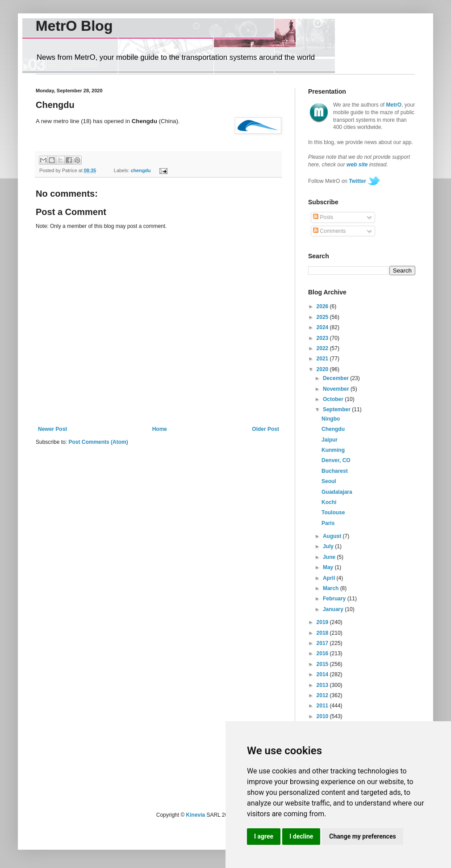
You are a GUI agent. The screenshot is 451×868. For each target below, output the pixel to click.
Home (160, 429)
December (336, 378)
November (337, 389)
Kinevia (196, 815)
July (329, 546)
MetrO (394, 105)
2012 (323, 695)
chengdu (141, 170)
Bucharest (335, 471)
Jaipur (330, 440)
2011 (323, 706)
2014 (323, 674)
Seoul (329, 481)
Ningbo (331, 419)
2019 (323, 622)
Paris (328, 523)
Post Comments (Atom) (98, 442)
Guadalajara (337, 492)
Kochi (329, 502)
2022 (323, 348)
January (334, 609)
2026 (323, 306)
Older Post (265, 429)
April (330, 578)
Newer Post (52, 429)
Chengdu (333, 429)
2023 (323, 338)
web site (357, 165)
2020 (323, 369)
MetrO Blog (74, 26)
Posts (323, 217)
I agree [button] (264, 836)
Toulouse (333, 513)
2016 (323, 653)
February (335, 599)
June (330, 557)
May (329, 567)
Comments (329, 231)
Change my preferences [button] (362, 836)
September (337, 409)
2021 (323, 359)
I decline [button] (301, 836)
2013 (323, 685)
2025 (323, 317)
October (334, 399)
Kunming (333, 450)
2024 (323, 327)
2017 (323, 643)
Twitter (357, 181)
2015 (323, 664)
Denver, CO (336, 460)
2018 (323, 633)
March (332, 588)
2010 (323, 716)
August (333, 536)
